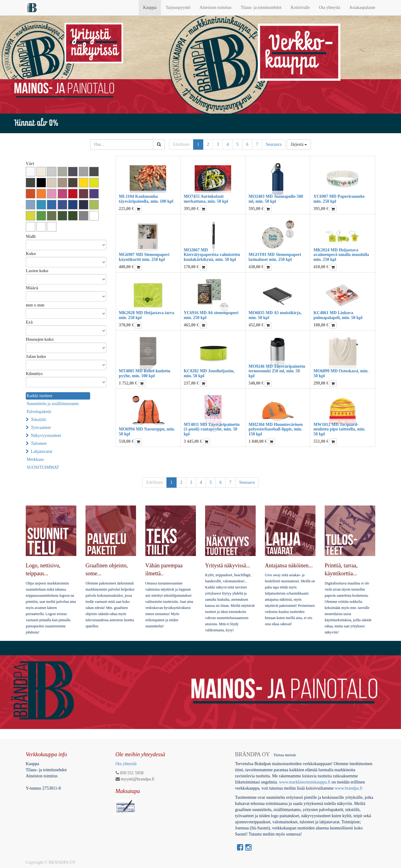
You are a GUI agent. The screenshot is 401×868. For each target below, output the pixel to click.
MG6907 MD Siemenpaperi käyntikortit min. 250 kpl (144, 257)
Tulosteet (39, 443)
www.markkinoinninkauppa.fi (305, 782)
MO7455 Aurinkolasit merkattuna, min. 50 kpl (206, 199)
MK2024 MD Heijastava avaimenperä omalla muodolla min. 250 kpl (341, 255)
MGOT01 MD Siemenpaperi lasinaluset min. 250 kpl (275, 257)
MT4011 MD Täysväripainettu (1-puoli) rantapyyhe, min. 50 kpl (212, 429)
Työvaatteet (41, 428)
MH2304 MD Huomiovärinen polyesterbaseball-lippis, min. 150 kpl (276, 429)
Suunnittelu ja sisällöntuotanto (53, 404)
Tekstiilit (39, 420)
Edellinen (181, 144)
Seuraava (274, 144)
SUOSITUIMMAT (43, 467)
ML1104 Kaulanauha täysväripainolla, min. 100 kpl (146, 199)
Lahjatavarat (42, 451)
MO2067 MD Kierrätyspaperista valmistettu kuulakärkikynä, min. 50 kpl (212, 255)
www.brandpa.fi (349, 788)
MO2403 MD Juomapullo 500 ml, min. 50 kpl (276, 199)
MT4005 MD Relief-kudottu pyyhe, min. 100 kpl (145, 373)
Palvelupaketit (39, 412)
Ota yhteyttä (126, 764)
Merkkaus (35, 459)
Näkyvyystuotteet (46, 436)
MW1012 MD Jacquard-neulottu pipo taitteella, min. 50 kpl (339, 429)
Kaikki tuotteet (40, 396)
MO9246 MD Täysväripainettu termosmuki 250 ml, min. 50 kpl (277, 371)
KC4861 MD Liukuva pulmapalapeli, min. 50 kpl (338, 315)
